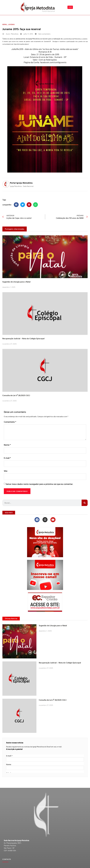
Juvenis (11, 24)
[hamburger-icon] (70, 7)
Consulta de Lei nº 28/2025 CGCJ (16, 395)
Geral (5, 24)
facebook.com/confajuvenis (53, 62)
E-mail (7, 458)
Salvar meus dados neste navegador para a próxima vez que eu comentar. (39, 484)
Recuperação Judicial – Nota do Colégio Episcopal (23, 338)
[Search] (85, 503)
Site (6, 471)
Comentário (10, 422)
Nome (7, 445)
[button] (16, 205)
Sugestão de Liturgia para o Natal (16, 282)
